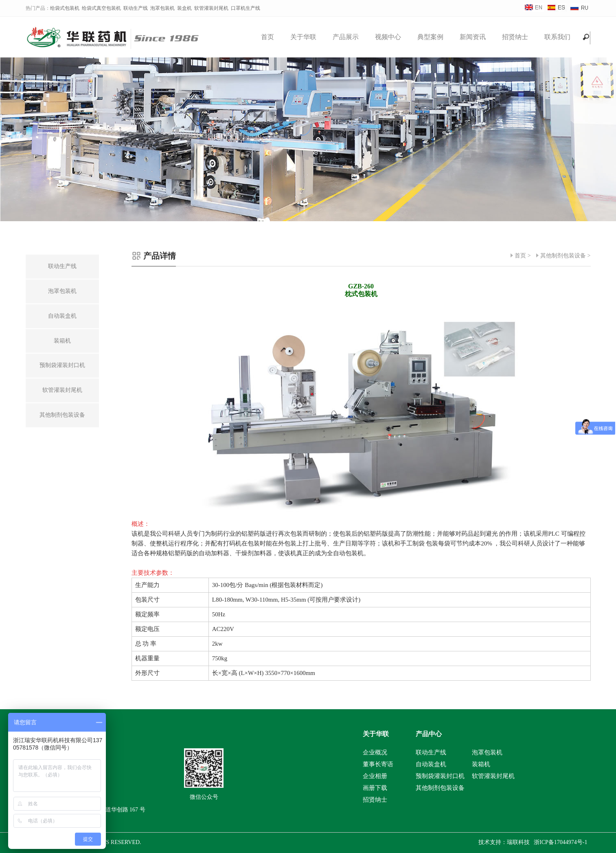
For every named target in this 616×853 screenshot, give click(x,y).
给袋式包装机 (65, 8)
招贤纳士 (515, 37)
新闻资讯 (473, 37)
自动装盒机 (431, 764)
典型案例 (430, 37)
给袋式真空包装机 (101, 8)
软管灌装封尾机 (211, 8)
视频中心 (388, 37)
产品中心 (429, 734)
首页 (267, 37)
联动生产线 (136, 8)
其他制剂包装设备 (563, 256)
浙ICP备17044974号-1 (560, 842)
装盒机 (184, 8)
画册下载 (375, 788)
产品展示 (346, 37)
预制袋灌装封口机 (440, 776)
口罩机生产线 (246, 8)
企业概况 (375, 752)
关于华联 (303, 37)
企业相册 (375, 776)
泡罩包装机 (162, 8)
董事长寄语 (378, 764)
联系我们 (557, 37)
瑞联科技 (518, 842)
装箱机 (481, 764)
